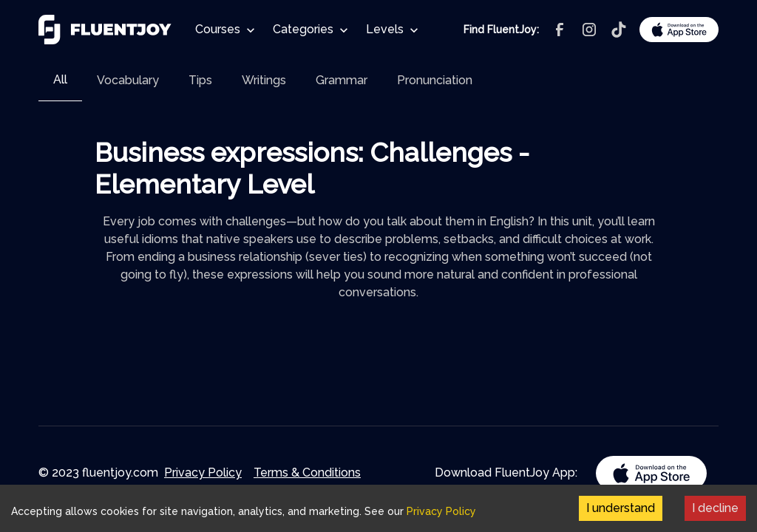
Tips (200, 80)
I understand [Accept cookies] (621, 508)
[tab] (60, 80)
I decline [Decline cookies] (715, 508)
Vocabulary (128, 80)
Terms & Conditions (307, 473)
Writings (264, 80)
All (60, 79)
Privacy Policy (203, 473)
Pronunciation (435, 80)
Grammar (342, 80)
